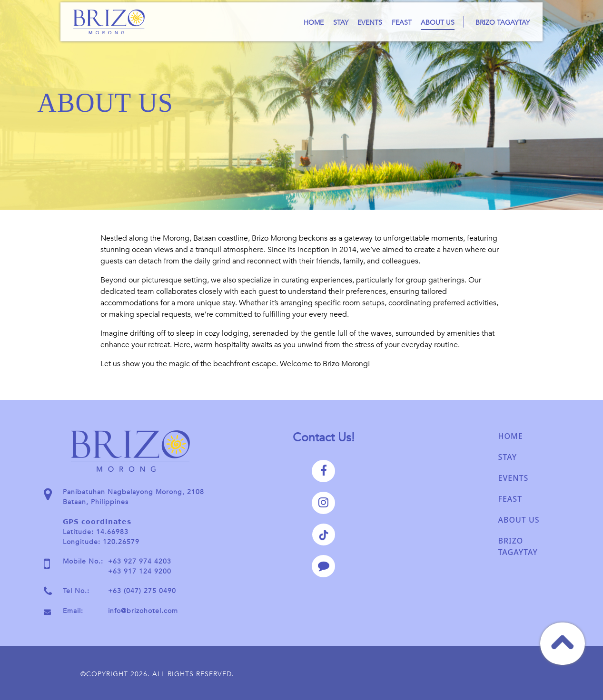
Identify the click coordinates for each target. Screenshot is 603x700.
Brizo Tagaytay (503, 23)
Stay (341, 23)
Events (370, 23)
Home (314, 23)
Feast (402, 23)
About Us (438, 23)
